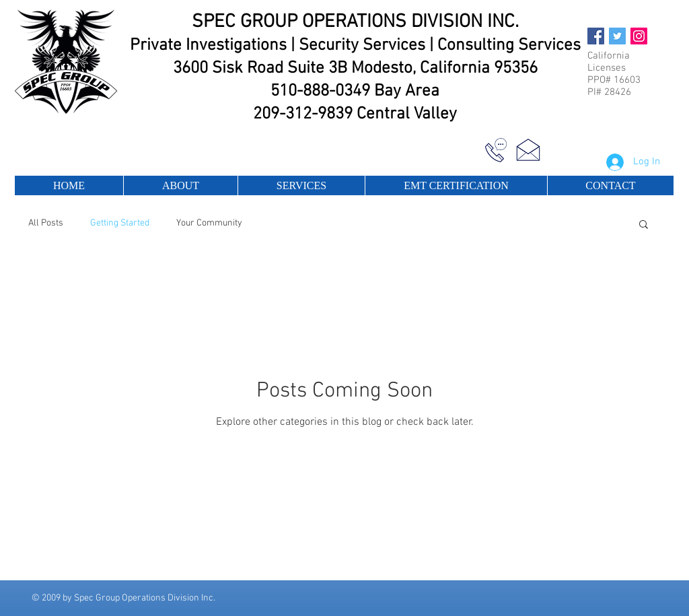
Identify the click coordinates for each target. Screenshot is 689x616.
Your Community (209, 223)
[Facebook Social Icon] (596, 36)
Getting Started (120, 223)
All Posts (46, 223)
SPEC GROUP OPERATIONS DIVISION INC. (355, 22)
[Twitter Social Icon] (617, 36)
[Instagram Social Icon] (639, 36)
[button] (644, 225)
